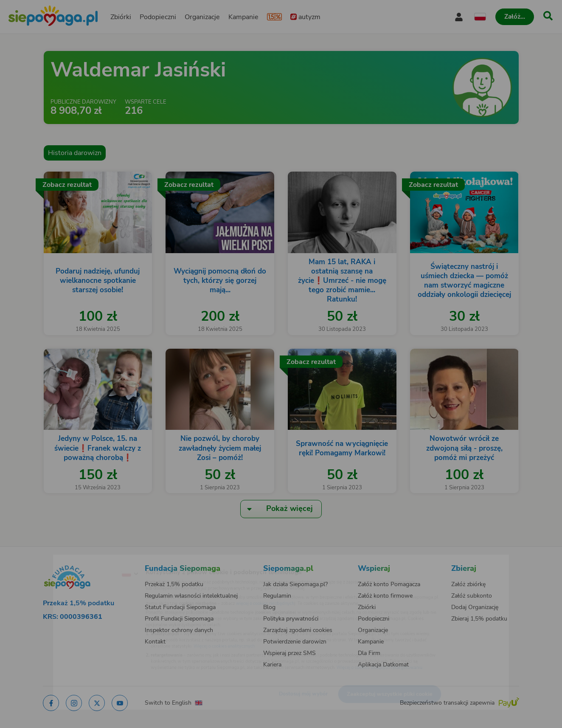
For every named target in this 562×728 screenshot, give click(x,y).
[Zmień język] (95, 560)
